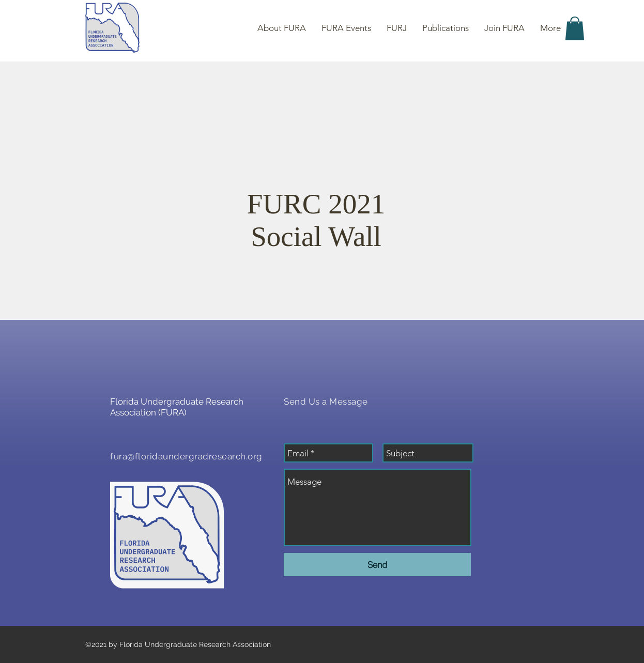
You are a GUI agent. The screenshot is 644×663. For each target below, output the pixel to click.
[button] (575, 28)
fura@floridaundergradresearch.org (186, 456)
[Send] (377, 565)
